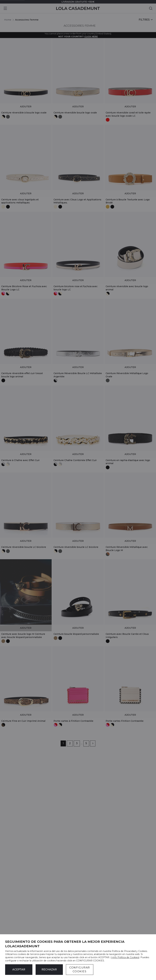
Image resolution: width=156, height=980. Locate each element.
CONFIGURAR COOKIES (80, 969)
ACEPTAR (19, 969)
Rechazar (49, 969)
